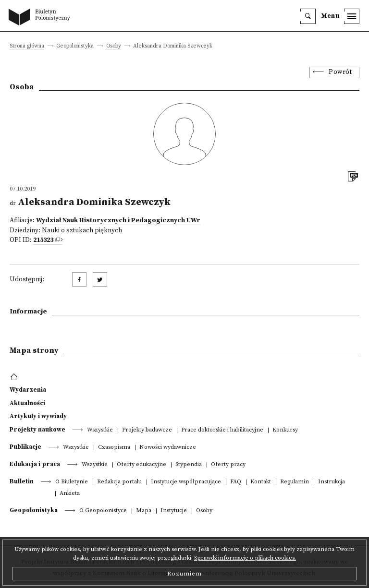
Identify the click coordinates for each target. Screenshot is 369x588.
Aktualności (27, 403)
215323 (43, 240)
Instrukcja (332, 482)
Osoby (114, 46)
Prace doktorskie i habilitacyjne (222, 430)
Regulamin (295, 482)
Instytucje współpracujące (186, 482)
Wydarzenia (28, 390)
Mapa (144, 511)
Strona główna (27, 46)
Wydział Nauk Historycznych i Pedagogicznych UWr (118, 221)
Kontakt (261, 482)
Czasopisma (114, 448)
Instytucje (174, 511)
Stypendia (189, 465)
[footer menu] (15, 377)
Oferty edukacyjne (141, 465)
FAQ (236, 482)
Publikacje (25, 447)
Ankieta (70, 494)
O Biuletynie (72, 482)
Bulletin (22, 481)
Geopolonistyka (34, 510)
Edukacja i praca (35, 464)
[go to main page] (41, 18)
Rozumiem (184, 574)
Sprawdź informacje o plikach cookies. (245, 558)
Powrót (340, 72)
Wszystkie (100, 430)
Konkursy (285, 430)
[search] (308, 16)
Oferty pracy (228, 465)
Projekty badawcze (147, 430)
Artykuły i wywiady (38, 416)
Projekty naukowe (37, 430)
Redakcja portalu (119, 482)
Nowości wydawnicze (168, 448)
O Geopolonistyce (103, 511)
